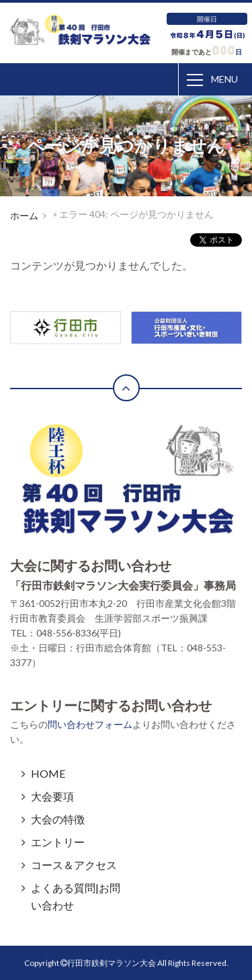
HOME (48, 773)
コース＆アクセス (74, 865)
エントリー (58, 842)
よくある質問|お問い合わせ (76, 896)
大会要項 (52, 796)
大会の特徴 (58, 819)
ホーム (24, 215)
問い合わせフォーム (90, 724)
